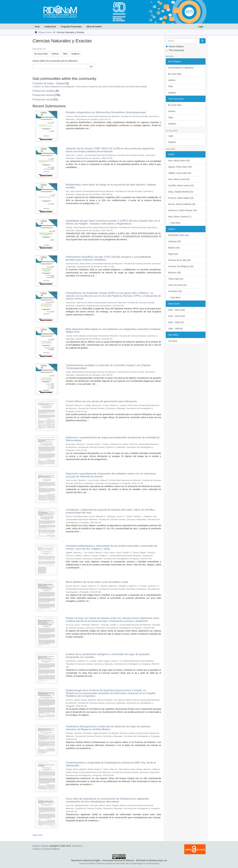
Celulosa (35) (174, 241)
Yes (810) (173, 341)
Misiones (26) (175, 273)
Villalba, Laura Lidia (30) (180, 173)
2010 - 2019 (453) (177, 316)
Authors (55, 54)
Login (171, 136)
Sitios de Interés (94, 27)
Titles (65, 54)
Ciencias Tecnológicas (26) (181, 266)
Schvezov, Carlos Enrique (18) (183, 210)
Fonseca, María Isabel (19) (181, 198)
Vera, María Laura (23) (179, 179)
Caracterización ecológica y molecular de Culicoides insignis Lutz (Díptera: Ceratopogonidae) (108, 367)
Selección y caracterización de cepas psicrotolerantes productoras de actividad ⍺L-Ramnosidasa (113, 439)
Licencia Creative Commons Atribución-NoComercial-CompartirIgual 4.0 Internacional (119, 863)
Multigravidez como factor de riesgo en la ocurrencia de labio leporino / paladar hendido (111, 186)
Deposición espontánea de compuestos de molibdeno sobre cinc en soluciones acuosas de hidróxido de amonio (111, 475)
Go (91, 66)
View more (37, 835)
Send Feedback (52, 849)
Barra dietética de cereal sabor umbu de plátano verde (97, 582)
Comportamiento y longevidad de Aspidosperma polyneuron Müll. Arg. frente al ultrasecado (111, 764)
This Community (175, 50)
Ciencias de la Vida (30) (179, 260)
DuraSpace (77, 846)
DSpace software (41, 846)
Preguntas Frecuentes (71, 27)
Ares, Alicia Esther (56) (179, 161)
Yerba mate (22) (176, 279)
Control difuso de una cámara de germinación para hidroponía (101, 401)
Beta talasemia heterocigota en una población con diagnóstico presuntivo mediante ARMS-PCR (113, 331)
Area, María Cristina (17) (180, 217)
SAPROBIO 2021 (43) (179, 235)
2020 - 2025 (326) (177, 310)
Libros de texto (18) (177, 285)
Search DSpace (175, 46)
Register (172, 142)
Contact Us (38, 849)
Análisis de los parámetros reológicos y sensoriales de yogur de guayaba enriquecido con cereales (107, 656)
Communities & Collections (181, 68)
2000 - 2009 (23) (176, 322)
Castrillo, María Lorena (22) (181, 185)
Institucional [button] (50, 27)
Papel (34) (173, 254)
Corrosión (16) (175, 291)
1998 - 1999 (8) (175, 329)
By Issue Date (41, 54)
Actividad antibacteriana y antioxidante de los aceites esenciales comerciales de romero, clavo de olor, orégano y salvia (111, 547)
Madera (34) (174, 248)
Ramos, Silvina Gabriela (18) (182, 204)
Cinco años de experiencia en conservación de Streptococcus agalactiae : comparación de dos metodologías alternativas (108, 800)
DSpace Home (45, 32)
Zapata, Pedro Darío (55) (180, 167)
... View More (174, 223)
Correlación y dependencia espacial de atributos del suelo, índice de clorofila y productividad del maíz (111, 511)
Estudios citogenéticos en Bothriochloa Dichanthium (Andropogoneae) (106, 112)
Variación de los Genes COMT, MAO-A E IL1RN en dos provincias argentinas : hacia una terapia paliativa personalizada (111, 150)
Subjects (75, 54)
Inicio (37, 27)
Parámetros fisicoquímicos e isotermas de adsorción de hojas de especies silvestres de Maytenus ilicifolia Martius (108, 728)
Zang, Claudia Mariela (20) (181, 192)
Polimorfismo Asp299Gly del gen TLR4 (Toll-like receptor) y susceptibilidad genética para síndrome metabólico (108, 258)
